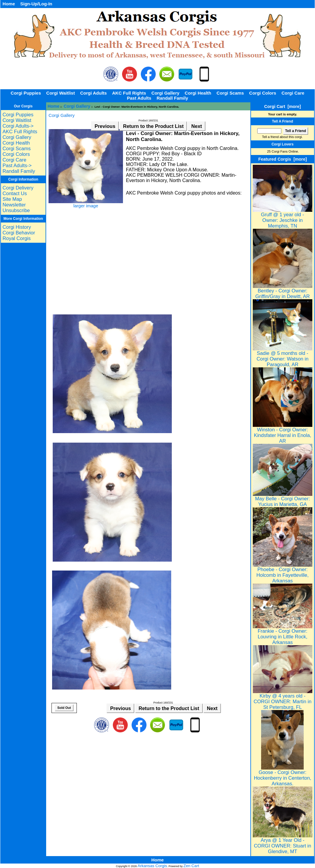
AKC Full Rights (129, 93)
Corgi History (17, 227)
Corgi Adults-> (18, 126)
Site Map (12, 199)
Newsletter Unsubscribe (16, 207)
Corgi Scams (230, 93)
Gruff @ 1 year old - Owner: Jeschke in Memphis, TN (283, 218)
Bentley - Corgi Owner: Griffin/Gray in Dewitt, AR (283, 291)
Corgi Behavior (19, 233)
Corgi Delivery (18, 188)
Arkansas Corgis (152, 866)
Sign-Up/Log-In (36, 4)
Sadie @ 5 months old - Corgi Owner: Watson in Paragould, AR (283, 357)
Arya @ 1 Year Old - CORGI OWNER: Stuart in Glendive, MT (283, 843)
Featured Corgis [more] (282, 159)
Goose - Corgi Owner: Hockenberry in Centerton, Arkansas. (283, 776)
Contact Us (15, 193)
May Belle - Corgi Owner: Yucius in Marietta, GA (283, 499)
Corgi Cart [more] (282, 106)
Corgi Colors (263, 93)
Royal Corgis (17, 238)
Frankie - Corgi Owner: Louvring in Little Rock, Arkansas (283, 634)
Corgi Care (293, 93)
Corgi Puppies (26, 93)
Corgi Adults (93, 93)
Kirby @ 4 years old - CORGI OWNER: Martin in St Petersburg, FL (283, 699)
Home (9, 4)
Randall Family (172, 98)
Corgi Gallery (77, 106)
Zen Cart (191, 866)
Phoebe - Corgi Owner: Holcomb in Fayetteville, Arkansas (283, 573)
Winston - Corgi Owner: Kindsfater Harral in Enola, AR (283, 433)
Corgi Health (198, 93)
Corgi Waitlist (60, 93)
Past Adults (139, 98)
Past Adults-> (17, 165)
